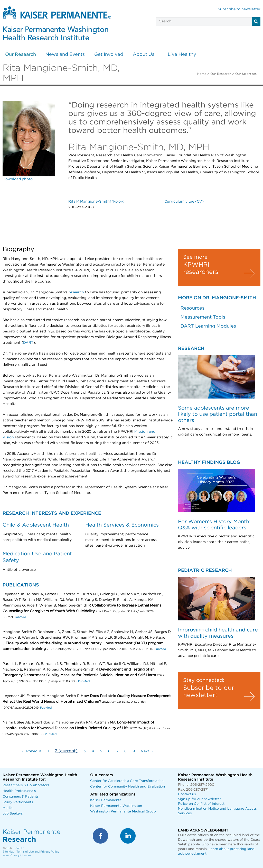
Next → (147, 751)
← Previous (32, 751)
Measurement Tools (203, 317)
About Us (144, 55)
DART (28, 343)
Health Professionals (19, 791)
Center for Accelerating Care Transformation (127, 781)
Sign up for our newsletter (199, 799)
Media (8, 808)
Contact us (187, 794)
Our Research (21, 55)
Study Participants (18, 802)
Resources (192, 308)
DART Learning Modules (208, 326)
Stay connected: (204, 680)
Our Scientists (246, 74)
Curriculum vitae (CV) (184, 202)
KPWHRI (18, 848)
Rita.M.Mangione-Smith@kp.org (96, 202)
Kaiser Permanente (106, 800)
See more (195, 257)
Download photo (18, 179)
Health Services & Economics (122, 525)
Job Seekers (13, 814)
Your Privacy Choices (17, 855)
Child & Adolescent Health (36, 525)
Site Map (8, 852)
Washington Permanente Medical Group (123, 812)
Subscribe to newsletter (239, 9)
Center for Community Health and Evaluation (128, 787)
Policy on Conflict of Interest (201, 804)
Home (202, 74)
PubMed (20, 617)
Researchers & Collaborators (26, 785)
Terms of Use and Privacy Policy (38, 852)
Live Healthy (182, 55)
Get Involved (109, 55)
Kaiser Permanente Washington (116, 806)
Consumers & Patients (21, 797)
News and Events (65, 55)
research (76, 292)
